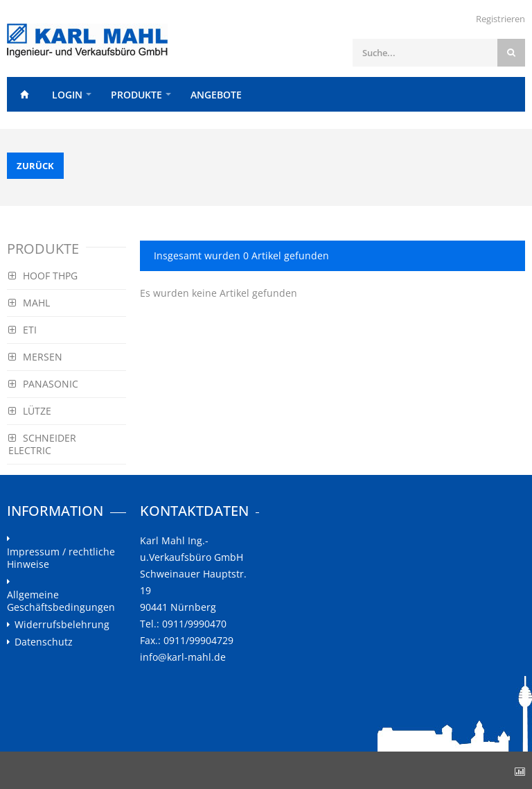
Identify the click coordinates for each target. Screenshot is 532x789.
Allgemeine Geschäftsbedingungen (61, 601)
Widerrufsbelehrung (62, 625)
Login (67, 95)
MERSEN (35, 357)
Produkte (136, 95)
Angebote (216, 95)
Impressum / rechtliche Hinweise (61, 558)
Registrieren (500, 19)
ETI (23, 330)
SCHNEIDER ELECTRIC (42, 444)
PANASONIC (43, 384)
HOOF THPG (43, 276)
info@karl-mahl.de (183, 657)
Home (24, 94)
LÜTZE (30, 411)
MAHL (29, 303)
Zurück (35, 166)
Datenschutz (44, 642)
